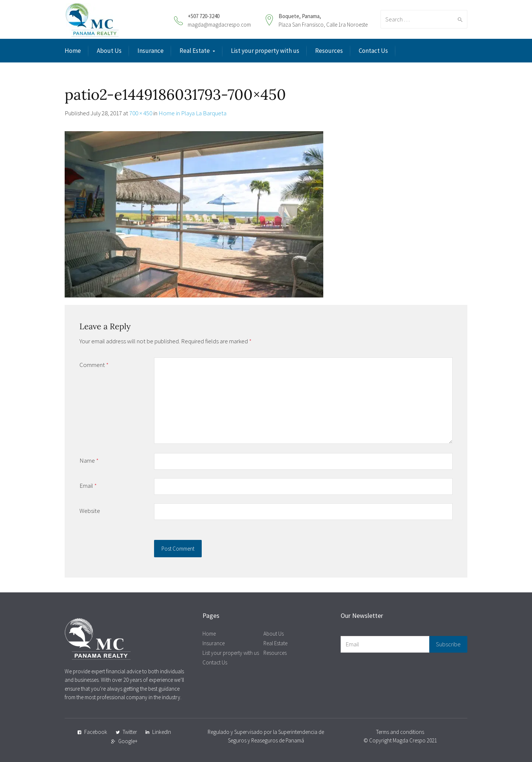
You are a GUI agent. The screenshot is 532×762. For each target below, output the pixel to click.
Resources (329, 51)
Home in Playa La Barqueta (192, 113)
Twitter (130, 732)
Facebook (96, 732)
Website (90, 511)
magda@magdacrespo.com (219, 25)
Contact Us (373, 51)
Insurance (151, 51)
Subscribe (448, 644)
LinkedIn (162, 732)
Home (73, 51)
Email (88, 486)
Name (89, 460)
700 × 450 (141, 113)
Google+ (128, 741)
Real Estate (195, 51)
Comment (94, 365)
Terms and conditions (400, 732)
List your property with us (265, 51)
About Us (109, 51)
